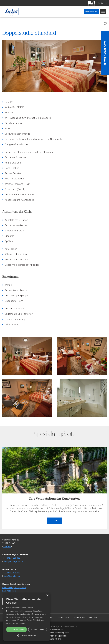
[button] (27, 635)
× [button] (47, 596)
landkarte (7, 547)
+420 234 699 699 (12, 573)
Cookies (64, 636)
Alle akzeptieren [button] (16, 629)
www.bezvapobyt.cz (55, 629)
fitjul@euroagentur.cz (14, 561)
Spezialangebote (105, 53)
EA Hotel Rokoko (9, 591)
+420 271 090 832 (12, 558)
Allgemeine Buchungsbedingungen (54, 633)
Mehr (54, 521)
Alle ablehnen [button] (38, 629)
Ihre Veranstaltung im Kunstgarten (54, 498)
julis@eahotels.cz (12, 576)
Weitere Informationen (16, 623)
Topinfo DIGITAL (55, 639)
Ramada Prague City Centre (14, 588)
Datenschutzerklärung (51, 636)
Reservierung (91, 12)
